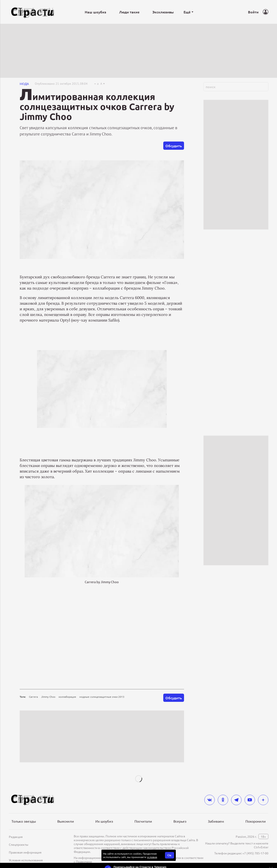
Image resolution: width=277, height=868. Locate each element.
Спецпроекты (19, 844)
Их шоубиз (104, 821)
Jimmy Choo (48, 697)
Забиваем (216, 821)
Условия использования (26, 860)
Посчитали (143, 821)
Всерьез (180, 821)
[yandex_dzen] (263, 800)
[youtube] (250, 800)
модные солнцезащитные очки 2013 (102, 697)
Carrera (33, 697)
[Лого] (33, 12)
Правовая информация (25, 852)
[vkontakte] (210, 800)
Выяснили (66, 821)
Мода (24, 84)
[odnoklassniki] (223, 800)
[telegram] (236, 800)
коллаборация (67, 697)
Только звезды (24, 821)
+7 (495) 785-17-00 (255, 853)
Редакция (16, 837)
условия (152, 857)
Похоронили (256, 821)
